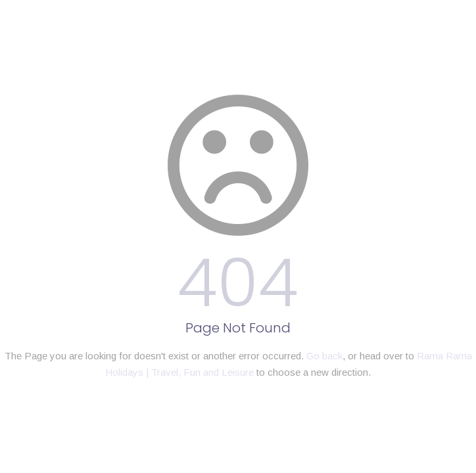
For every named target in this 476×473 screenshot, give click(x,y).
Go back (324, 356)
